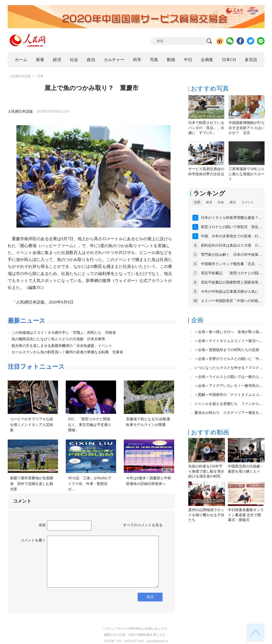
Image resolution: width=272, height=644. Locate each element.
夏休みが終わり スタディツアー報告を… (229, 413)
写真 (154, 60)
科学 (137, 60)
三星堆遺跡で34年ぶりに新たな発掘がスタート (247, 174)
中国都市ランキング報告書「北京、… (231, 264)
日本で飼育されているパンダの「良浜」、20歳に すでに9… (206, 128)
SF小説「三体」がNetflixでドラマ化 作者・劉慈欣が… (90, 484)
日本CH (229, 60)
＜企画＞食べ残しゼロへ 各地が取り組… (229, 332)
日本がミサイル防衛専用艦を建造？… (231, 218)
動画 (171, 60)
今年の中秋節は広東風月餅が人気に (230, 292)
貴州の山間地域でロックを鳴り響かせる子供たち (206, 515)
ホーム (21, 60)
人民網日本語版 (20, 76)
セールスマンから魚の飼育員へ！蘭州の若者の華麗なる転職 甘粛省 (67, 352)
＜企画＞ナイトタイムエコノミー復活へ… (229, 341)
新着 (40, 60)
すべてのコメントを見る (143, 525)
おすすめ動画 (210, 432)
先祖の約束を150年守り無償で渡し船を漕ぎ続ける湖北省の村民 (206, 471)
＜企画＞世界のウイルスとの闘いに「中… (229, 359)
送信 (150, 597)
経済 (57, 60)
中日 (188, 60)
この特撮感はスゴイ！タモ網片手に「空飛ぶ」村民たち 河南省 (64, 333)
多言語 (251, 60)
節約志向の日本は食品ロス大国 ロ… (231, 245)
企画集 (207, 60)
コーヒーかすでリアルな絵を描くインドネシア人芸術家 (32, 425)
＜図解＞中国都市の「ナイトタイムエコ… (229, 395)
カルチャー (114, 60)
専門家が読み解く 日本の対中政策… (231, 255)
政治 (91, 60)
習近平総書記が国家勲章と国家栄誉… (231, 282)
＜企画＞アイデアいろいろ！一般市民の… (229, 386)
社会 (74, 60)
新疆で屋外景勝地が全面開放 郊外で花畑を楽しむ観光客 (32, 484)
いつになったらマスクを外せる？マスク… (229, 368)
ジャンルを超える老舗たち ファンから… (229, 404)
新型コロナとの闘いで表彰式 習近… (231, 227)
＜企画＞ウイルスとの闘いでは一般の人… (229, 377)
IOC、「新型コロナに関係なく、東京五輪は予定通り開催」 (90, 425)
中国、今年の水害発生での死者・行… (231, 236)
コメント (248, 202)
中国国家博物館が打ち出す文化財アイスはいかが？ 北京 (247, 128)
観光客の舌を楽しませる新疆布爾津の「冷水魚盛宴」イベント (62, 346)
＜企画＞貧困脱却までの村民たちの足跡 (227, 350)
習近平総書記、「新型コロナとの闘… (231, 273)
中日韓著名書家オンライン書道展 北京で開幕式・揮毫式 (246, 515)
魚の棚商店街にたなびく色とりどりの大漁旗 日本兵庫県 (58, 339)
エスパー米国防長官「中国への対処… (231, 301)
